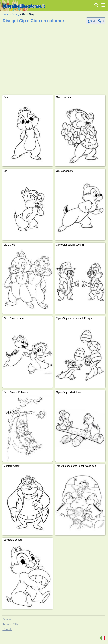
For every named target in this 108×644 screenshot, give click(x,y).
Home (6, 14)
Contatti (7, 629)
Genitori (7, 619)
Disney (16, 14)
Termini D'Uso (11, 624)
